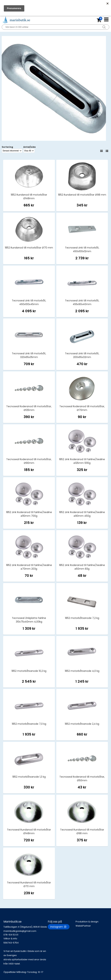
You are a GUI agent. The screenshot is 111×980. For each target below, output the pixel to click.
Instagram (59, 927)
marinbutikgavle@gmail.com (26, 933)
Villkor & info (10, 939)
